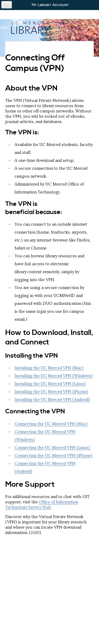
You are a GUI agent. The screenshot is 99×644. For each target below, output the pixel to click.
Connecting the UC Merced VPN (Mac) (51, 424)
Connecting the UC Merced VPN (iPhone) (53, 456)
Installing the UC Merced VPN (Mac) (49, 368)
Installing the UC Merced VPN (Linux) (50, 384)
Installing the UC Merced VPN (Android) (52, 400)
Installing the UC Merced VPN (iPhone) (51, 392)
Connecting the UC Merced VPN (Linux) (52, 448)
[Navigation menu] (7, 5)
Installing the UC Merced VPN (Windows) (54, 376)
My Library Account (50, 5)
